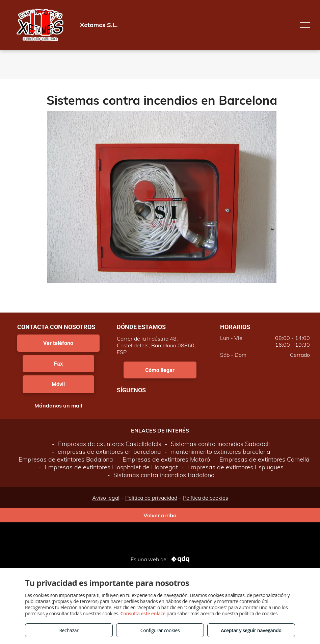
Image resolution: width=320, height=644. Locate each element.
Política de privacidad (151, 498)
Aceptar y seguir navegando (251, 630)
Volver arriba (160, 515)
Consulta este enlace (143, 613)
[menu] (305, 25)
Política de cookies (206, 498)
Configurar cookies (160, 630)
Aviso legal (106, 498)
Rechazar (69, 630)
